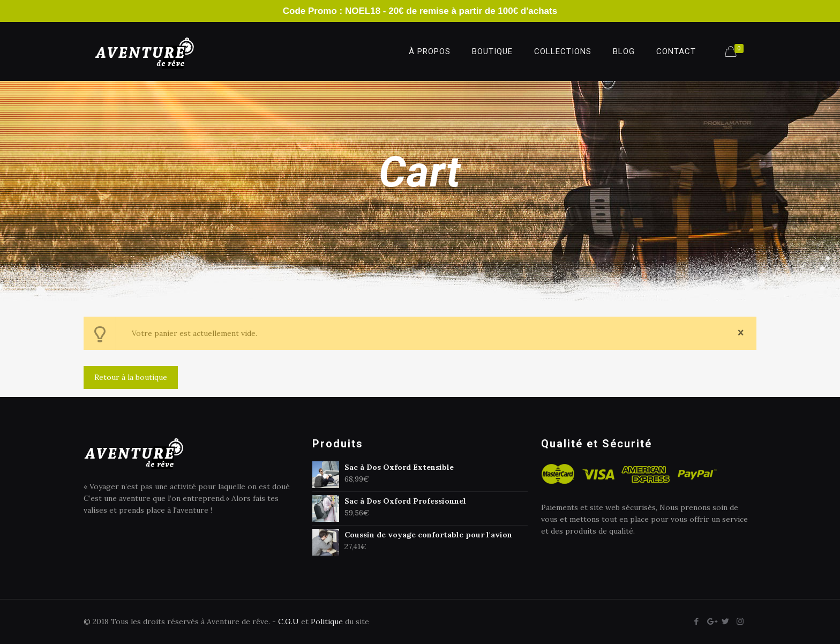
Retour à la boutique (131, 377)
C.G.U (288, 621)
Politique (327, 621)
